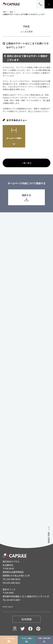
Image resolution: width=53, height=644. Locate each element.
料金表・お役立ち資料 (44, 640)
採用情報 (26, 619)
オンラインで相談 (26, 640)
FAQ (11, 12)
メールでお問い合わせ (9, 640)
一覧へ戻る (26, 163)
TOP (4, 12)
